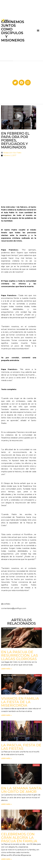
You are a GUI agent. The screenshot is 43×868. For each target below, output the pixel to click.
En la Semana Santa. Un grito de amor (21, 790)
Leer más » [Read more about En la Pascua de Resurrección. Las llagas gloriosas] (6, 669)
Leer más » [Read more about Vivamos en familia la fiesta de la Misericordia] (6, 715)
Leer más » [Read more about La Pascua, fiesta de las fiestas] (6, 758)
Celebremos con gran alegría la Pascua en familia (19, 838)
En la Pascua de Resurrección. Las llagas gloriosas (19, 655)
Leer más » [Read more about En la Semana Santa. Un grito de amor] (6, 804)
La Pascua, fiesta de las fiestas (21, 747)
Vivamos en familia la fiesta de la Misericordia (20, 702)
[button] (38, 30)
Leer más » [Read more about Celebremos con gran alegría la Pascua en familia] (6, 859)
